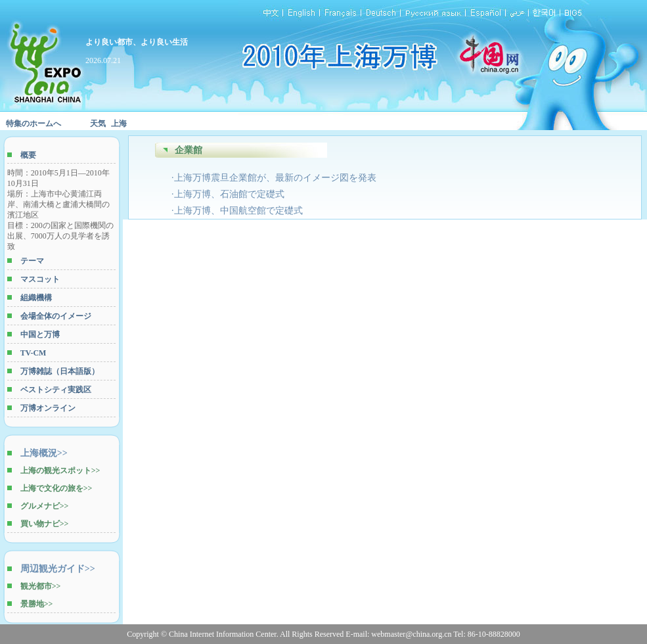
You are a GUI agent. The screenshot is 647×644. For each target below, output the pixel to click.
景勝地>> (37, 604)
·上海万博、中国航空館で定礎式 (237, 211)
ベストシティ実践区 (56, 390)
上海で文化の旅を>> (56, 488)
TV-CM (33, 353)
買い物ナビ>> (45, 524)
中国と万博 (40, 334)
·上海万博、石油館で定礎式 (228, 194)
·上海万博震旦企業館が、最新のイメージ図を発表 (274, 178)
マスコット (40, 279)
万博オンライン (48, 408)
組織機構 (36, 298)
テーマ (32, 261)
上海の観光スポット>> (60, 471)
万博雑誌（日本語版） (60, 371)
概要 (28, 155)
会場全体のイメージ (56, 316)
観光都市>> (41, 586)
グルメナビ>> (45, 506)
